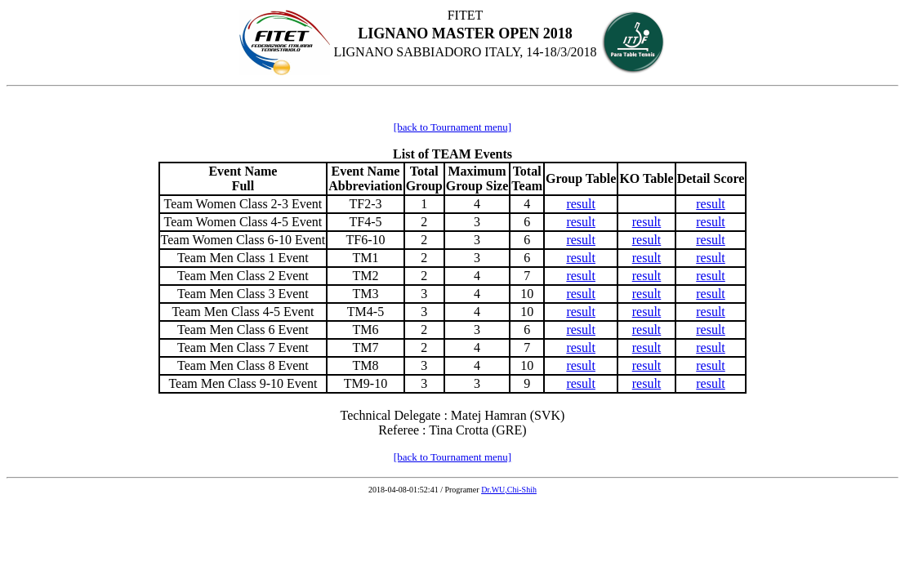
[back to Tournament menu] (452, 127)
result (581, 204)
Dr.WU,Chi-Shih (509, 490)
